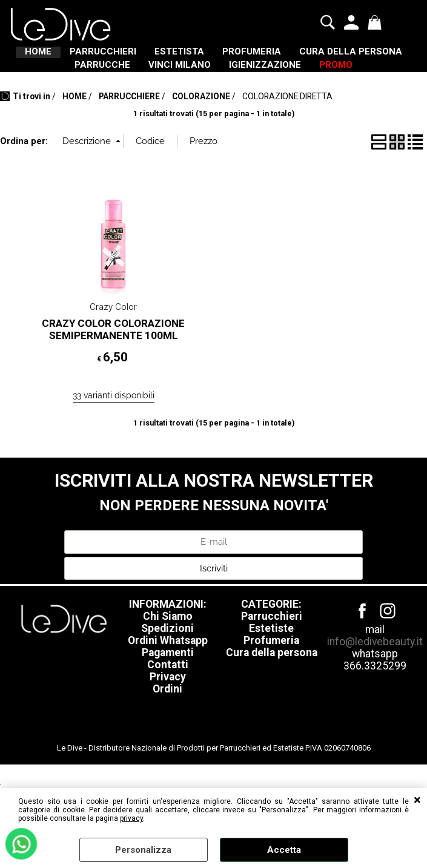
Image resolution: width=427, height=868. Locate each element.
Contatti (168, 715)
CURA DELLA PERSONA (118, 83)
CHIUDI (417, 800)
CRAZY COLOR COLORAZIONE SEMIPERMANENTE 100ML (113, 379)
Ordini (167, 739)
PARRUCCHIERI (154, 58)
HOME (71, 58)
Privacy (168, 727)
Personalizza (143, 850)
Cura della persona (272, 703)
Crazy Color (113, 357)
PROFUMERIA (339, 58)
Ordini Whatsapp (168, 691)
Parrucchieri (272, 666)
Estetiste (271, 679)
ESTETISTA (249, 58)
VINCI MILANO (329, 83)
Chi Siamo (168, 666)
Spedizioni (167, 679)
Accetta (284, 850)
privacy (131, 818)
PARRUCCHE (234, 83)
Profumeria (271, 691)
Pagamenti (168, 703)
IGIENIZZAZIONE (179, 109)
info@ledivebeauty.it (375, 692)
